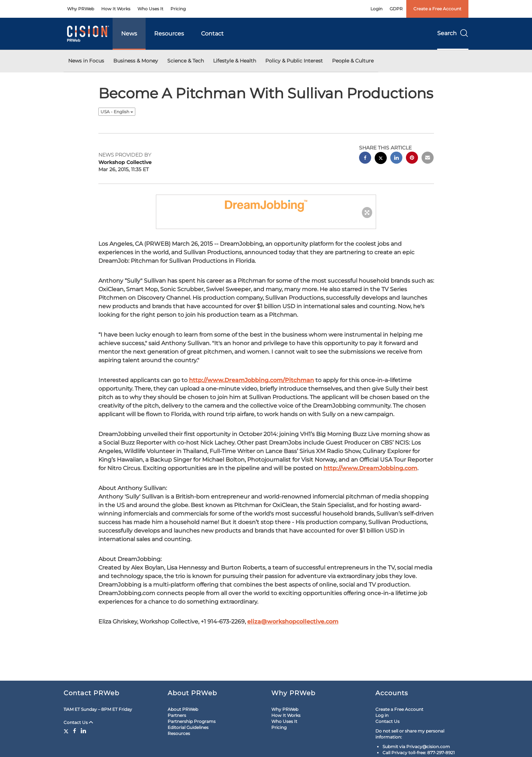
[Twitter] (67, 731)
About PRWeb (183, 709)
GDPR (396, 9)
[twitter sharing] (381, 159)
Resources (169, 34)
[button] (266, 205)
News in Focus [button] (86, 61)
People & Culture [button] (353, 61)
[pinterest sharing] (412, 159)
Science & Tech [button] (186, 61)
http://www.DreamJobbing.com (370, 468)
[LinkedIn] (83, 731)
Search (453, 33)
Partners (177, 715)
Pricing (178, 9)
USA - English (117, 112)
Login (376, 9)
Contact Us (78, 722)
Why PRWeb (81, 9)
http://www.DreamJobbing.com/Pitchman (251, 380)
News (129, 34)
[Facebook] (75, 731)
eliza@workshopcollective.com (293, 622)
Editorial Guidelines (188, 727)
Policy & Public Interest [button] (294, 61)
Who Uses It (150, 9)
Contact (212, 34)
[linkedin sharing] (396, 159)
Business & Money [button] (136, 61)
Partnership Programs (192, 721)
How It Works (116, 9)
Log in (382, 715)
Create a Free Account (437, 9)
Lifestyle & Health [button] (235, 61)
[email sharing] (428, 159)
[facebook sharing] (365, 159)
